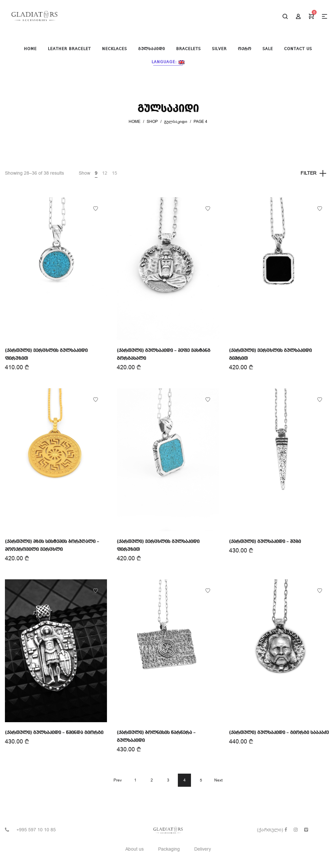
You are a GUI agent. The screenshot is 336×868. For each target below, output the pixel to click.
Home (135, 122)
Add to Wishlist (95, 209)
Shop (152, 122)
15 (115, 173)
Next (218, 780)
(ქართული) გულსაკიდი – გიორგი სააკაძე (279, 733)
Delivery (203, 849)
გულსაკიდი (176, 122)
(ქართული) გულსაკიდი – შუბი (265, 542)
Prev (118, 780)
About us (135, 849)
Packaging (169, 849)
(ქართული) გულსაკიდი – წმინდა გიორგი (54, 733)
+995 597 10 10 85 (36, 830)
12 (105, 173)
